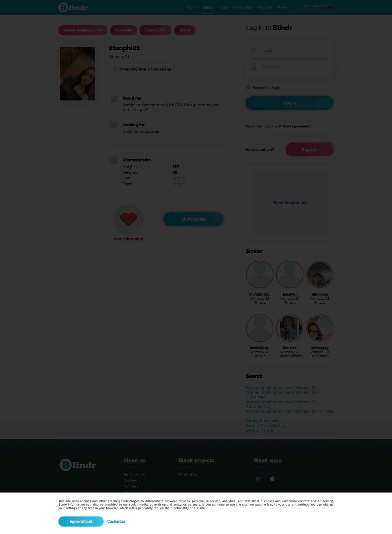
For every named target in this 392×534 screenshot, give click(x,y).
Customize (116, 522)
